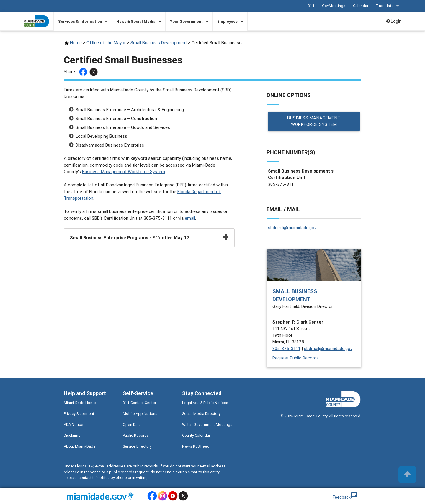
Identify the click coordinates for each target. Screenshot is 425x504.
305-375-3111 (286, 348)
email (190, 218)
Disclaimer (73, 436)
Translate (388, 6)
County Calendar (196, 436)
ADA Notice (73, 425)
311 (311, 6)
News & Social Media (136, 21)
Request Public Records (296, 358)
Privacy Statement (79, 414)
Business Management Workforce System (124, 171)
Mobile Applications (140, 414)
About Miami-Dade (80, 447)
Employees (227, 21)
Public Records (136, 436)
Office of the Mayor (106, 43)
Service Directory (137, 447)
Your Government (186, 21)
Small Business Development (159, 43)
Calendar (360, 6)
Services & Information (80, 21)
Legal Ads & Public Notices (205, 403)
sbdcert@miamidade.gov (292, 228)
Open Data (132, 425)
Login (394, 21)
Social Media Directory (201, 414)
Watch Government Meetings (207, 425)
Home (76, 43)
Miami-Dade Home (80, 403)
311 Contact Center (139, 403)
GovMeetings (333, 6)
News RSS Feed (196, 447)
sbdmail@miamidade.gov (328, 348)
